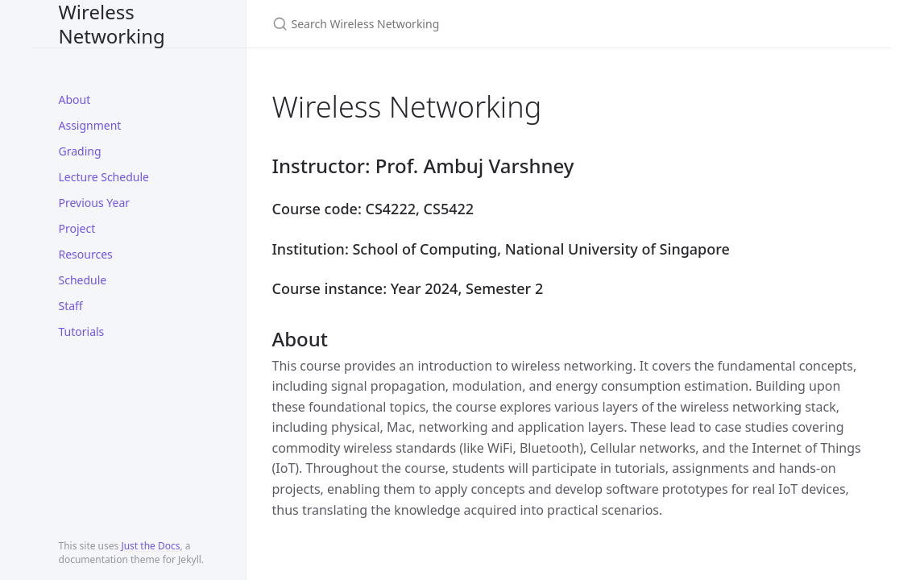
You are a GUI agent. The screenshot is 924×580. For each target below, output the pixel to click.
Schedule (83, 280)
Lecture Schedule (104, 177)
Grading (80, 151)
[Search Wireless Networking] (462, 24)
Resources (86, 254)
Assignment (90, 125)
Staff (71, 306)
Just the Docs (150, 546)
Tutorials (82, 331)
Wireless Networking (112, 24)
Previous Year (95, 203)
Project (77, 228)
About (75, 99)
